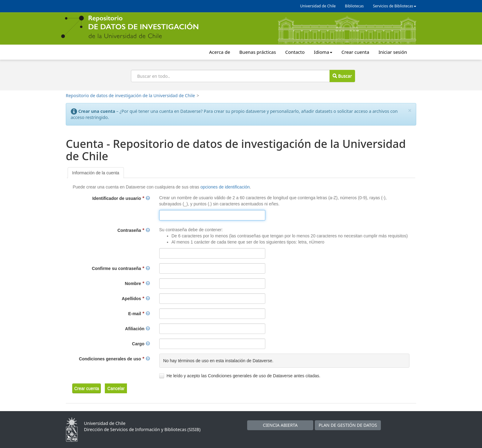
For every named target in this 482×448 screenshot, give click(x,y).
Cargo (141, 344)
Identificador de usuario (121, 198)
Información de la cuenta (96, 173)
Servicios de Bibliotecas (395, 6)
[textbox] (212, 215)
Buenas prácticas (258, 52)
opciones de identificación (225, 187)
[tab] (96, 173)
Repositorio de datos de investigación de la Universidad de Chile (130, 95)
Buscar (342, 76)
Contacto (295, 52)
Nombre (137, 283)
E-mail (139, 314)
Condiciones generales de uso (115, 359)
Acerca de (219, 52)
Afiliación (138, 329)
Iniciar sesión (393, 52)
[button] (87, 388)
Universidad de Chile (318, 6)
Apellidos (136, 299)
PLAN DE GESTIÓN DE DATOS (348, 425)
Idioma (323, 52)
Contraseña (134, 230)
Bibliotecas (354, 6)
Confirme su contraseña (121, 268)
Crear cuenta (355, 52)
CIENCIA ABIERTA (280, 425)
